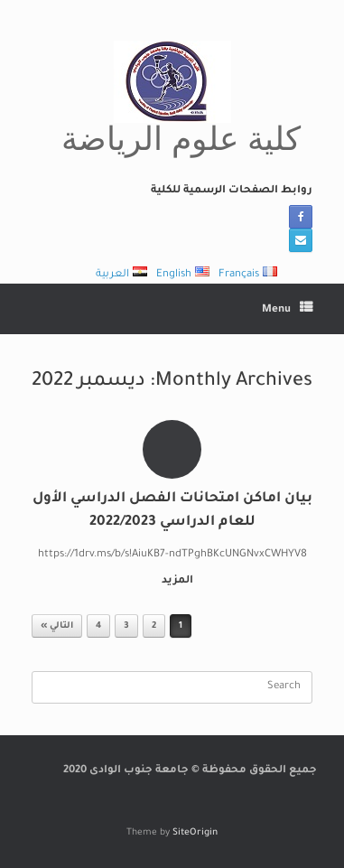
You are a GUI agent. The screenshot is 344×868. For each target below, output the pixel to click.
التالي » (57, 626)
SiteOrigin (195, 833)
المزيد (174, 581)
